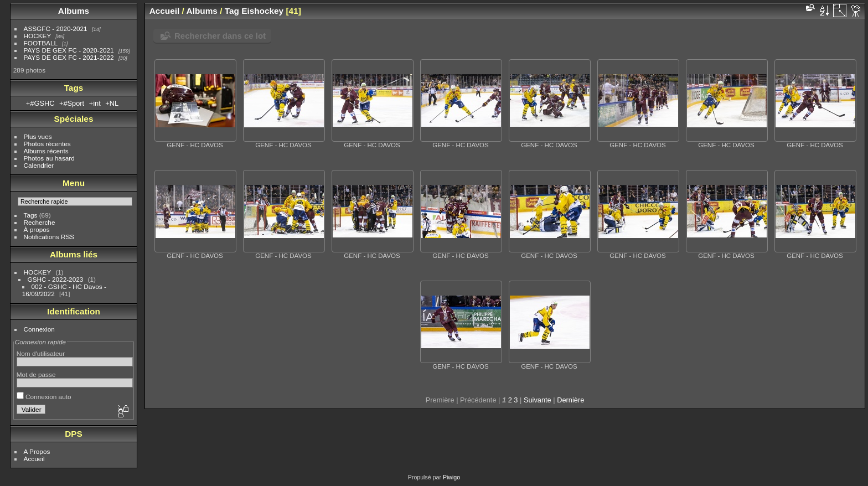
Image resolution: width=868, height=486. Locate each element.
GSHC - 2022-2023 (56, 279)
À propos (37, 229)
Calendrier (39, 165)
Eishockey (262, 11)
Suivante (538, 400)
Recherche (40, 222)
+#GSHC (40, 103)
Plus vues (38, 136)
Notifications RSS (49, 237)
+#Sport (72, 103)
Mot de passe (36, 374)
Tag (232, 11)
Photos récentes (47, 144)
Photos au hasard (49, 158)
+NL (112, 103)
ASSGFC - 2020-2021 (56, 29)
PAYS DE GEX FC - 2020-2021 (69, 50)
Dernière (570, 400)
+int (95, 103)
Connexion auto (44, 397)
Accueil (34, 459)
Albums (74, 11)
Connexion (39, 329)
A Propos (37, 451)
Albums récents (46, 151)
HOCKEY (37, 36)
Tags (31, 215)
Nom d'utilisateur (41, 353)
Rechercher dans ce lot (220, 36)
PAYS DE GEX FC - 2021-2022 (69, 57)
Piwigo (451, 477)
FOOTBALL (41, 43)
